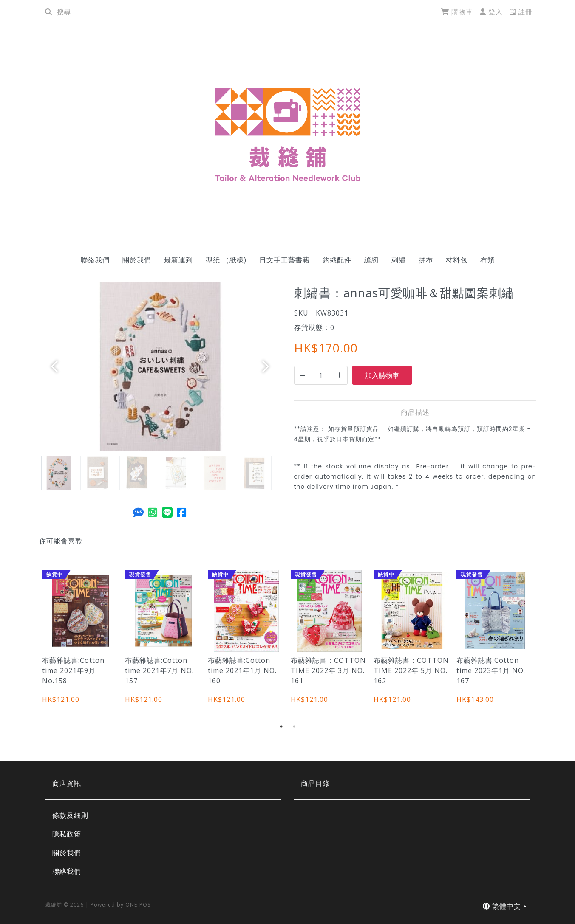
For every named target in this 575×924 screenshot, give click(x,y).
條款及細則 (70, 815)
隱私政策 (67, 834)
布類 (487, 260)
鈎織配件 (337, 260)
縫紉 (371, 260)
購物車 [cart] (457, 12)
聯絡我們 (95, 260)
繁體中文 (502, 906)
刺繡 (399, 260)
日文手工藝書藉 (285, 260)
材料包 (457, 260)
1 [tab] (281, 727)
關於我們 (137, 260)
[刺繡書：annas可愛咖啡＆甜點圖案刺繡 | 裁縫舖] (288, 134)
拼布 (426, 260)
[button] (57, 366)
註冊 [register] (521, 12)
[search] (48, 12)
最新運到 (178, 260)
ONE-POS (138, 905)
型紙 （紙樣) (226, 260)
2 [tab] (294, 727)
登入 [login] (491, 12)
